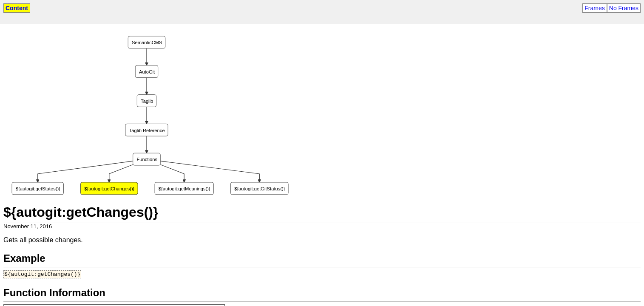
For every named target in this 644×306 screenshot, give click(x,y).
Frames (594, 8)
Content (17, 8)
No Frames (624, 8)
